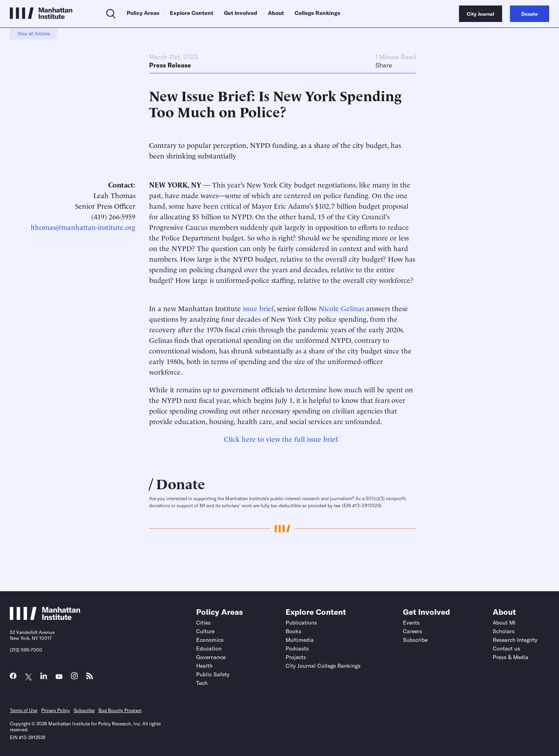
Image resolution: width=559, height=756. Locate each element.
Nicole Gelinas (341, 308)
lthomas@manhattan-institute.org (83, 227)
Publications (301, 623)
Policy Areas (143, 13)
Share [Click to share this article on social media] (384, 65)
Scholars (504, 631)
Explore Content (192, 13)
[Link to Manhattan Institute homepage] (45, 618)
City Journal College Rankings (323, 666)
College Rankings (317, 13)
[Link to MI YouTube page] (59, 677)
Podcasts (297, 649)
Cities (203, 623)
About (276, 13)
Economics (210, 640)
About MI (504, 623)
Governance (211, 657)
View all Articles (34, 34)
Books (293, 631)
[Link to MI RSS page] (90, 678)
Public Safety (213, 674)
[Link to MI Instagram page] (74, 678)
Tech (202, 683)
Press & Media (511, 657)
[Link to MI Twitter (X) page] (28, 677)
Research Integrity (515, 640)
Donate (181, 483)
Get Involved (241, 13)
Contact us (506, 649)
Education (209, 649)
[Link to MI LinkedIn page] (44, 678)
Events (411, 623)
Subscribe (415, 640)
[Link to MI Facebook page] (13, 678)
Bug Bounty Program (120, 710)
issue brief (258, 308)
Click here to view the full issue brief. (281, 438)
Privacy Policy (56, 710)
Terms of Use (24, 710)
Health (204, 666)
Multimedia (300, 640)
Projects (296, 657)
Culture (205, 631)
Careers (412, 631)
